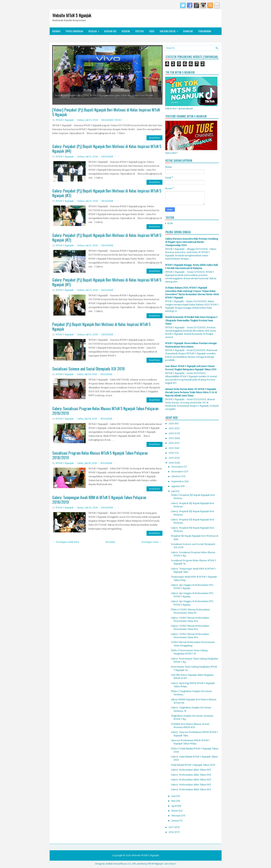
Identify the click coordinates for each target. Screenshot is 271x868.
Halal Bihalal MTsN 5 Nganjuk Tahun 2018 (193, 765)
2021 (172, 448)
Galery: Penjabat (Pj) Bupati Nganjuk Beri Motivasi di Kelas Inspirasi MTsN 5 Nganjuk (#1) (107, 282)
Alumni (56, 39)
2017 (172, 827)
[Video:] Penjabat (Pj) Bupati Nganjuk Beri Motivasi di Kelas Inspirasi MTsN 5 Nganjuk (106, 112)
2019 (172, 458)
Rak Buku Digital (170, 30)
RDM (170, 223)
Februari (176, 816)
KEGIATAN (107, 120)
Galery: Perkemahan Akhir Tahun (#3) (191, 780)
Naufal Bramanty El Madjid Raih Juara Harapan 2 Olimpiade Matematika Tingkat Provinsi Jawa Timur (191, 320)
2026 (172, 424)
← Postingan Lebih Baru (66, 542)
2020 (172, 453)
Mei (174, 801)
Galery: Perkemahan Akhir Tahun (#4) (191, 775)
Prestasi (140, 31)
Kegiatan (126, 31)
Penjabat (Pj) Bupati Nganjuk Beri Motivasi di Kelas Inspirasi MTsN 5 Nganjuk (101, 326)
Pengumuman (205, 31)
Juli (173, 491)
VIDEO (118, 120)
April (174, 806)
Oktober (176, 476)
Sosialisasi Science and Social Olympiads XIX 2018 (88, 369)
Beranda (56, 31)
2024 (172, 433)
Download (188, 31)
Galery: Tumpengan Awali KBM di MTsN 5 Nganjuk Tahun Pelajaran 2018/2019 (99, 500)
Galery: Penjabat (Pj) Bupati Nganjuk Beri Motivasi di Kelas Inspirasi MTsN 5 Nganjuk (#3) (107, 193)
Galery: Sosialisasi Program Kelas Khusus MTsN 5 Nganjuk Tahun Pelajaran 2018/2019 (105, 411)
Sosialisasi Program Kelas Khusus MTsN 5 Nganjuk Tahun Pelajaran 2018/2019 (100, 455)
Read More (154, 138)
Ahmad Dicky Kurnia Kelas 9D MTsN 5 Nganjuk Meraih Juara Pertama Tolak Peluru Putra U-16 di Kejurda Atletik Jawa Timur (191, 392)
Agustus (176, 486)
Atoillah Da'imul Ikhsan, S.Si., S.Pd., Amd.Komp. (126, 864)
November (178, 472)
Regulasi (95, 30)
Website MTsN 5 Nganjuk (72, 15)
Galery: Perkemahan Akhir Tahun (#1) (191, 789)
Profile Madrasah (74, 31)
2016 (172, 832)
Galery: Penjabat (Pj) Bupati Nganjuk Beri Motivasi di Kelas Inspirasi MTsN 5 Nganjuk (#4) (107, 149)
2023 (172, 438)
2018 (172, 463)
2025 (172, 428)
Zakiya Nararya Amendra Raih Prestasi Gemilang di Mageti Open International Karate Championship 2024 (192, 242)
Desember (178, 467)
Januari (176, 821)
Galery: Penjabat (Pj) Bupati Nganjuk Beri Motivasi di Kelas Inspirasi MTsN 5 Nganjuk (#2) (107, 237)
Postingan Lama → (151, 542)
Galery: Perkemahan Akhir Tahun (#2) (191, 785)
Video (152, 31)
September (178, 481)
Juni (174, 796)
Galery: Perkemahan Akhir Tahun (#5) (191, 770)
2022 (172, 443)
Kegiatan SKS (110, 31)
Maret (175, 811)
